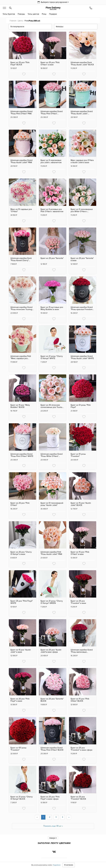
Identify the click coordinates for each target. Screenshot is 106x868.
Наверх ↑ (53, 838)
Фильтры (60, 27)
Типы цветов (33, 14)
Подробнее (57, 865)
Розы (44, 14)
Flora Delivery (53, 8)
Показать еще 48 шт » (53, 826)
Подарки (53, 14)
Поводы (21, 14)
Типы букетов (9, 14)
